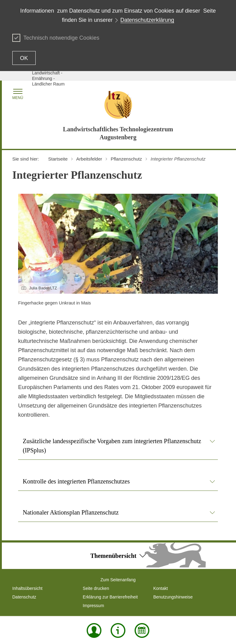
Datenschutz (24, 597)
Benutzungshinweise (173, 597)
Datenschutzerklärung (147, 20)
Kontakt (161, 588)
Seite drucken (96, 588)
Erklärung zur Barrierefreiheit (110, 597)
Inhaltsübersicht (27, 588)
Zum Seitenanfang (118, 580)
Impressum (93, 606)
